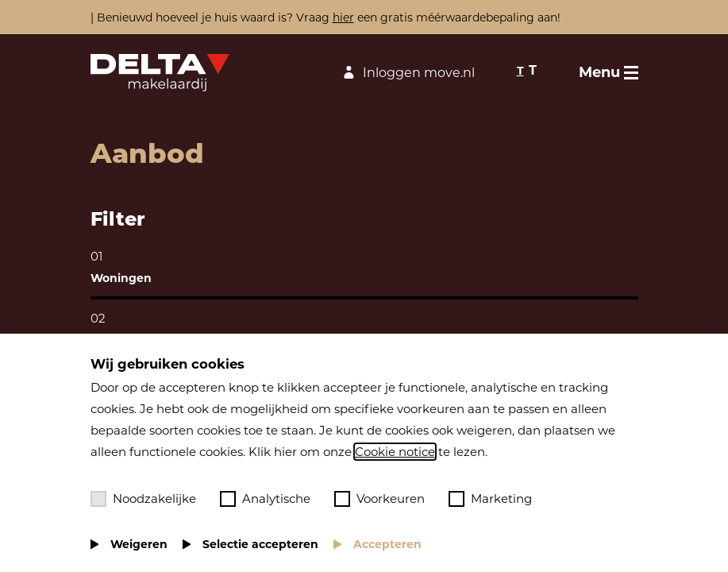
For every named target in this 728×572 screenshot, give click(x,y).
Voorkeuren (379, 499)
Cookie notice (395, 452)
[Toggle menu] (609, 72)
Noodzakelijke (143, 499)
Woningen (121, 278)
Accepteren (387, 544)
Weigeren (139, 544)
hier (343, 17)
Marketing (490, 499)
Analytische (265, 499)
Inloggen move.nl (406, 73)
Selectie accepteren (260, 544)
